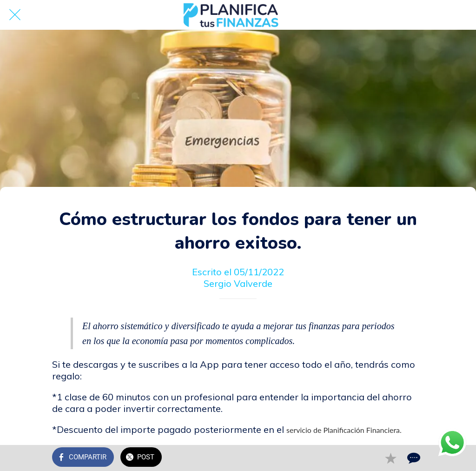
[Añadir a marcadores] (390, 458)
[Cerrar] (15, 15)
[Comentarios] (413, 458)
